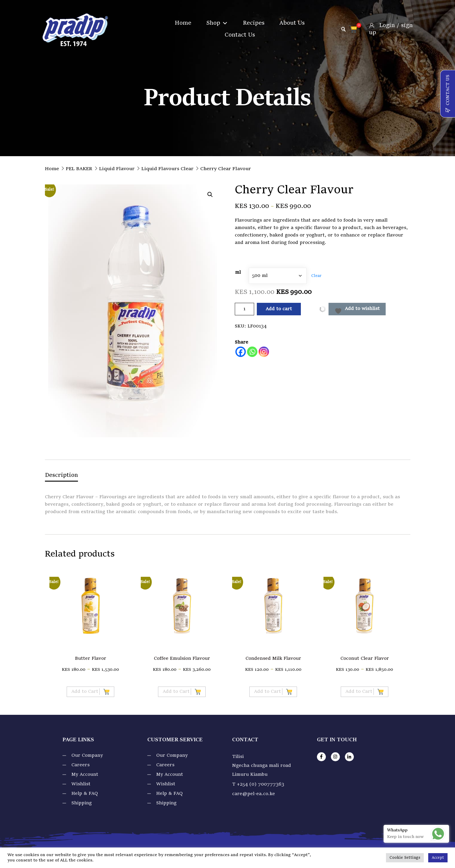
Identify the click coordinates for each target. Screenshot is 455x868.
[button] (210, 195)
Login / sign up (391, 29)
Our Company (87, 756)
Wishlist (81, 784)
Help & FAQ (85, 794)
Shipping (82, 803)
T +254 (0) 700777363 (258, 784)
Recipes (254, 23)
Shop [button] (217, 23)
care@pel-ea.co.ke (254, 794)
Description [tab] (61, 475)
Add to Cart (90, 692)
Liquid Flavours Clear (167, 169)
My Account (85, 775)
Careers (80, 765)
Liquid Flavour (117, 169)
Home (183, 23)
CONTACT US (448, 94)
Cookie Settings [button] (405, 858)
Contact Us (240, 35)
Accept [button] (438, 858)
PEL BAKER (79, 169)
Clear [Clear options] (316, 276)
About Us (292, 23)
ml (238, 272)
